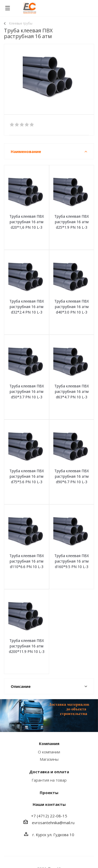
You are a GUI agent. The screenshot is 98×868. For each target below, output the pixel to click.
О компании (49, 752)
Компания (49, 743)
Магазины (49, 759)
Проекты (49, 793)
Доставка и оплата (49, 772)
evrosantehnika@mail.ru (53, 823)
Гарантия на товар (49, 780)
